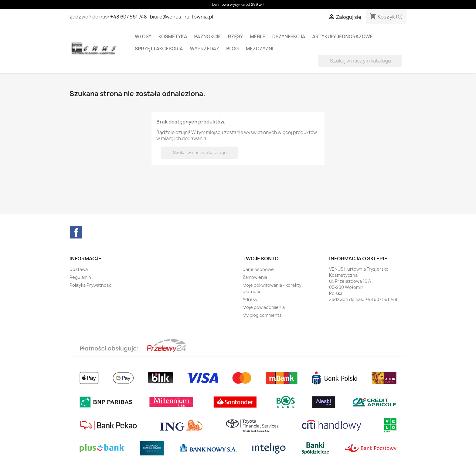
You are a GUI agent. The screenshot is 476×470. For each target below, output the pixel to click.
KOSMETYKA (173, 36)
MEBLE (258, 36)
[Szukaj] (360, 61)
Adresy (250, 299)
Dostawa (79, 269)
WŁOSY (143, 36)
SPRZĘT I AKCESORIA (159, 49)
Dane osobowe (258, 269)
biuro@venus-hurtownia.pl (182, 17)
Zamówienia (255, 277)
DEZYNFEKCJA (289, 36)
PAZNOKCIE (208, 36)
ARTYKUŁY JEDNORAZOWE (342, 36)
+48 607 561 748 (129, 17)
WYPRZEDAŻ (205, 49)
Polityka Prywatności (91, 285)
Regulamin (80, 277)
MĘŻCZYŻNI (260, 49)
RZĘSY (235, 36)
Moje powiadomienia (264, 307)
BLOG (233, 49)
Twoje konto (261, 259)
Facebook (76, 232)
